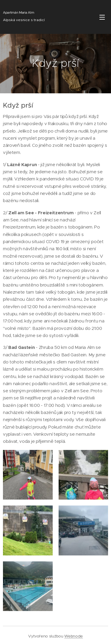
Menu (102, 17)
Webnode (74, 636)
